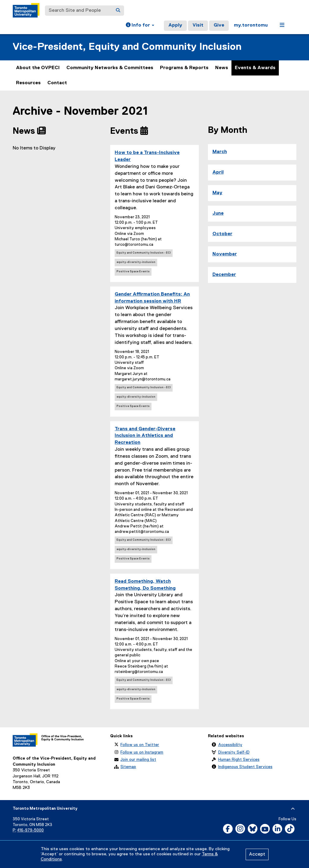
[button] (140, 26)
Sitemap (128, 767)
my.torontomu (251, 25)
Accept (257, 854)
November (225, 254)
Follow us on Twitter (140, 745)
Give (219, 25)
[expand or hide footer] (293, 809)
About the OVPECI (38, 68)
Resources (28, 83)
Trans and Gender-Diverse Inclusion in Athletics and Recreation (145, 436)
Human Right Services (239, 760)
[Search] (118, 11)
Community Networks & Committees (110, 68)
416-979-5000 (30, 830)
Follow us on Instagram (142, 752)
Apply (175, 25)
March (220, 152)
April (218, 172)
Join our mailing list (138, 760)
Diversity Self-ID (234, 752)
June (218, 213)
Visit (198, 25)
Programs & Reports (184, 68)
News (222, 68)
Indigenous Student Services (245, 767)
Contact (57, 83)
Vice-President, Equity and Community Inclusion (127, 47)
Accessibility (230, 745)
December (224, 275)
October (222, 234)
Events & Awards (255, 68)
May (217, 193)
